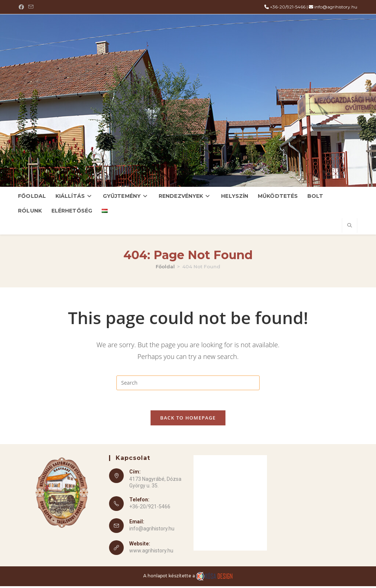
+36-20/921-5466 (288, 7)
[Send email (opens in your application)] (31, 7)
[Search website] (350, 226)
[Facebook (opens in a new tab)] (22, 7)
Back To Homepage (188, 420)
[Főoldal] (165, 266)
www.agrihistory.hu (151, 553)
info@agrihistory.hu (336, 7)
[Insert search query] (188, 383)
